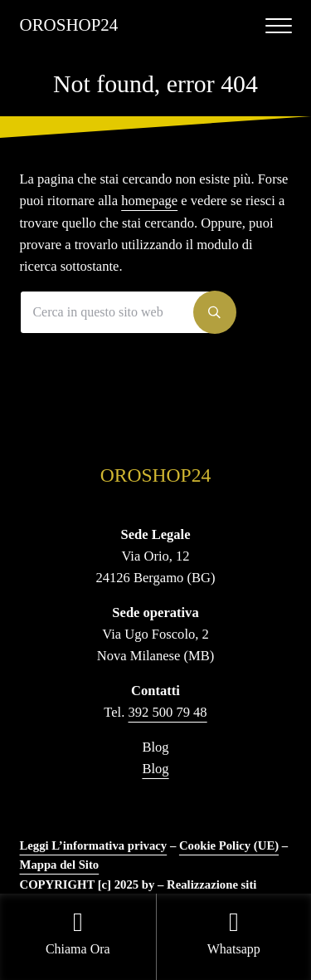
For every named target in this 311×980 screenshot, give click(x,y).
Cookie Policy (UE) (229, 845)
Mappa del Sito (60, 865)
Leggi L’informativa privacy (94, 845)
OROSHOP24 (69, 25)
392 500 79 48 (168, 712)
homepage (149, 201)
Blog (155, 769)
